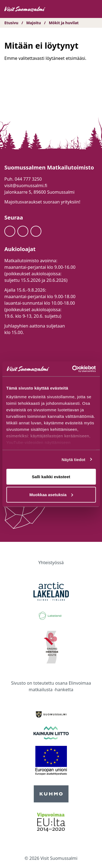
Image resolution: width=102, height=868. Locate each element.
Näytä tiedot (74, 459)
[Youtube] (36, 231)
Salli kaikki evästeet (51, 477)
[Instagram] (23, 231)
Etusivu (11, 23)
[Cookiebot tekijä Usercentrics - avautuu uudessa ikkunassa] (73, 369)
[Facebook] (10, 231)
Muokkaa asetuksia (51, 494)
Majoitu (33, 23)
